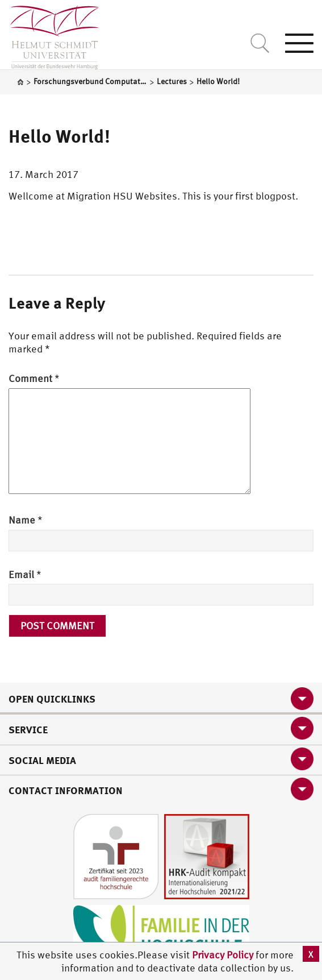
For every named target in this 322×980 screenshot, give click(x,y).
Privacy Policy (224, 955)
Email (25, 574)
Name (26, 520)
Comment (34, 378)
